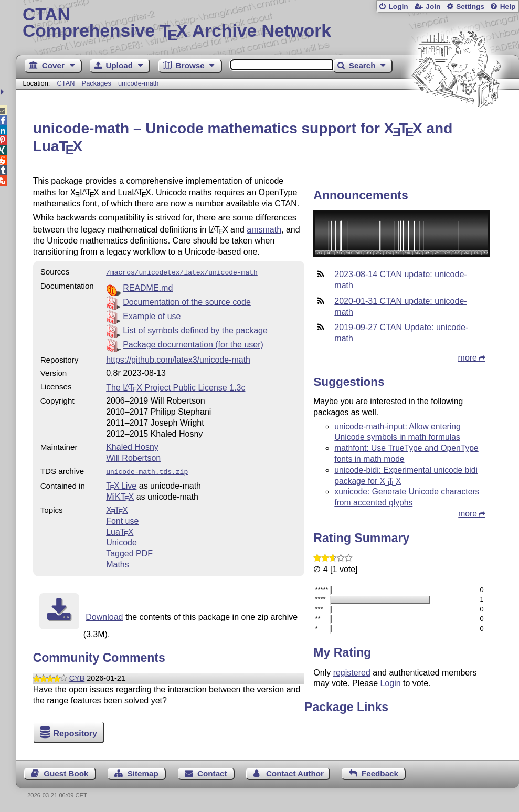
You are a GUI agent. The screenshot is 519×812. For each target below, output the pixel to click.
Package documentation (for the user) (193, 344)
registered (352, 673)
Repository (75, 734)
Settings (470, 7)
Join (433, 7)
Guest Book (66, 773)
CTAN (66, 83)
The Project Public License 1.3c (176, 387)
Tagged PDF (129, 551)
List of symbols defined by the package (195, 329)
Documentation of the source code (187, 301)
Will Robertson (133, 457)
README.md (148, 287)
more (468, 358)
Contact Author (295, 773)
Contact (212, 773)
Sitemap (143, 773)
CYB (77, 676)
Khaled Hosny (132, 446)
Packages (98, 83)
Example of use (152, 315)
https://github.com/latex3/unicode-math (178, 359)
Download (104, 615)
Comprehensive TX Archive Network (267, 24)
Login (398, 7)
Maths (118, 562)
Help (508, 7)
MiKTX (120, 495)
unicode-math (139, 83)
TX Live (121, 484)
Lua (120, 530)
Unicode (121, 540)
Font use (122, 519)
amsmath (264, 230)
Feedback (380, 773)
